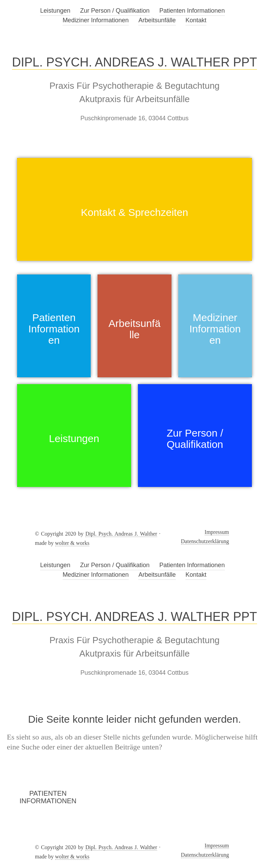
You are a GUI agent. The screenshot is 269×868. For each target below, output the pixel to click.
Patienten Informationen (192, 11)
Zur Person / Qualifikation (115, 11)
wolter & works (72, 543)
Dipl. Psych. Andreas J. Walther (121, 534)
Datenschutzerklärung (205, 541)
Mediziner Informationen (96, 20)
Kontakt (196, 20)
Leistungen (55, 11)
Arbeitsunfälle (157, 20)
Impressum (217, 532)
